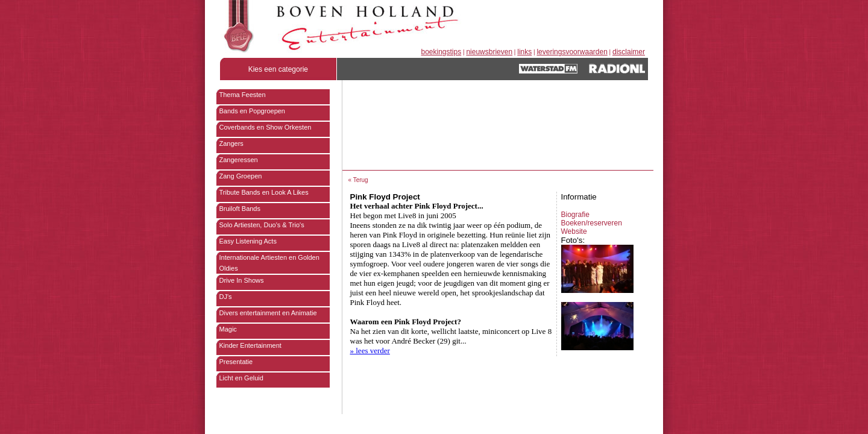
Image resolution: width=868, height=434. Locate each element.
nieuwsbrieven (489, 52)
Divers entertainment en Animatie (268, 313)
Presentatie (236, 362)
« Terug (358, 180)
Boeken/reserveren (592, 223)
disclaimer (629, 52)
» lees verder (370, 351)
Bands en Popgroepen (252, 111)
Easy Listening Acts (248, 241)
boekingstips (442, 52)
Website (574, 231)
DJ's (226, 297)
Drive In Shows (242, 280)
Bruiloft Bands (240, 209)
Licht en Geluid (241, 378)
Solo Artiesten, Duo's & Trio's (262, 225)
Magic (228, 329)
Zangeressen (239, 160)
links (524, 52)
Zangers (231, 143)
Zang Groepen (241, 176)
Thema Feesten (243, 95)
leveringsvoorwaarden (572, 52)
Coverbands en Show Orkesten (266, 127)
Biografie (575, 215)
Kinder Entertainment (250, 345)
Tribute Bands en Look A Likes (264, 192)
